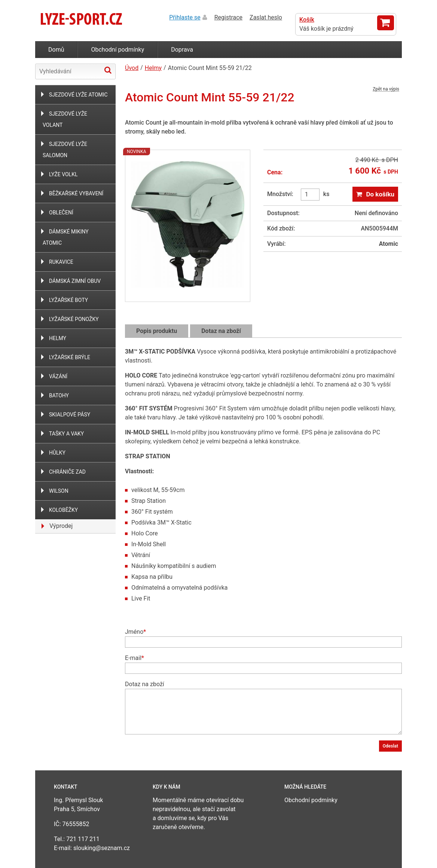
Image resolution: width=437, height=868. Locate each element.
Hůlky (57, 453)
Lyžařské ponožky (74, 319)
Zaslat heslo (266, 17)
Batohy (59, 395)
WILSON (59, 491)
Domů (56, 50)
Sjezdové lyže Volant (65, 119)
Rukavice (61, 262)
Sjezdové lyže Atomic (78, 95)
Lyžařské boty (68, 300)
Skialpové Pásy (70, 415)
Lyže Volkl (63, 174)
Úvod (132, 68)
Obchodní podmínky (117, 50)
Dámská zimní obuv (75, 281)
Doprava (182, 50)
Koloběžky (63, 510)
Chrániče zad (67, 472)
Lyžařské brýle (70, 357)
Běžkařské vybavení (76, 193)
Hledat (108, 70)
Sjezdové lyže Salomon (65, 150)
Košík (307, 20)
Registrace (228, 17)
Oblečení (61, 213)
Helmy (58, 338)
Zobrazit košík (386, 23)
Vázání (58, 376)
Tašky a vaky (66, 434)
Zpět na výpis (386, 89)
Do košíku (380, 194)
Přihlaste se (185, 17)
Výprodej (61, 526)
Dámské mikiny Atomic (66, 237)
